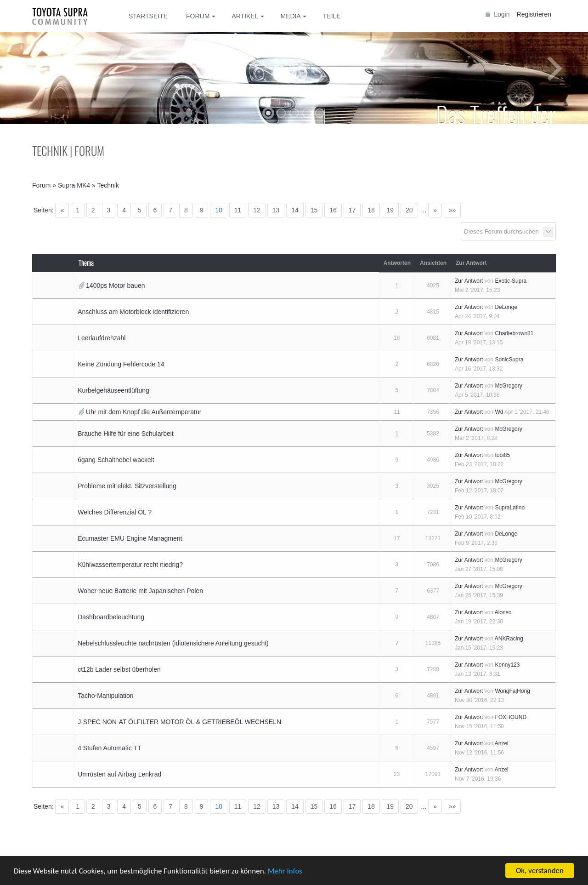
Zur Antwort (469, 281)
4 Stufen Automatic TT (109, 748)
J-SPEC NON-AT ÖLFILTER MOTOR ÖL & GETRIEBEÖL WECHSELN (179, 722)
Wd (499, 412)
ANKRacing (509, 639)
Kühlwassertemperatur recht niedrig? (130, 565)
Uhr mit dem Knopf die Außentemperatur (144, 412)
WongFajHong (512, 691)
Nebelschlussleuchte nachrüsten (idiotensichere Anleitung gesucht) (173, 643)
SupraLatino (510, 508)
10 (219, 210)
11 (238, 210)
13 (276, 210)
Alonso (503, 612)
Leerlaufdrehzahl (102, 338)
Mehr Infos (285, 871)
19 (390, 210)
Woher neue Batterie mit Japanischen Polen (140, 591)
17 (352, 210)
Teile (332, 16)
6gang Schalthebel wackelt (116, 460)
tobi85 (502, 455)
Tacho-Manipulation (105, 696)
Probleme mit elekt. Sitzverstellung (127, 486)
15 (314, 210)
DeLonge (506, 307)
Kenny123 (507, 665)
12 (257, 210)
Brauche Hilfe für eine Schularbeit (126, 434)
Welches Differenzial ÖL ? (115, 512)
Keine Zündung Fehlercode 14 (121, 364)
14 (295, 210)
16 (333, 210)
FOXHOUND (511, 717)
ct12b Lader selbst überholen (119, 669)
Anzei (502, 743)
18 (371, 210)
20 (409, 210)
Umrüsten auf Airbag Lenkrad (119, 774)
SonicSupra (509, 360)
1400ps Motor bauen (115, 285)
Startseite (148, 16)
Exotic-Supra (511, 281)
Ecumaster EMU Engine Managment (130, 538)
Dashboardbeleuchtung (111, 617)
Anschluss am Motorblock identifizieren (133, 312)
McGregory (508, 386)
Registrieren (534, 14)
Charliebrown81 (514, 333)
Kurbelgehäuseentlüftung (113, 390)
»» (452, 210)
